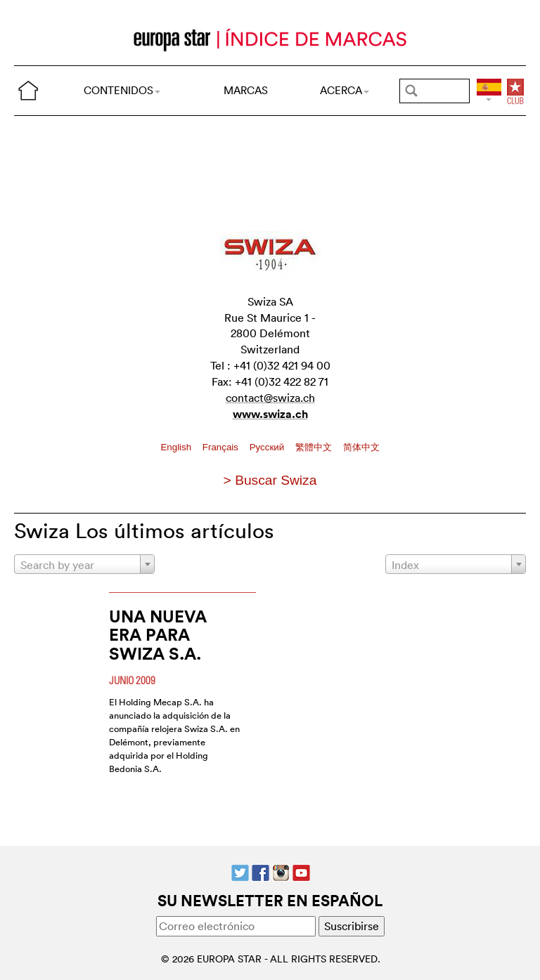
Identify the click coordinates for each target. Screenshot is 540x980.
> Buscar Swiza (270, 480)
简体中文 (361, 447)
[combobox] (84, 564)
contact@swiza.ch (270, 398)
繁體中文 (315, 447)
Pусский (268, 447)
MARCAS (246, 90)
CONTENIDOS (122, 90)
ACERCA (345, 90)
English (177, 447)
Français (222, 447)
